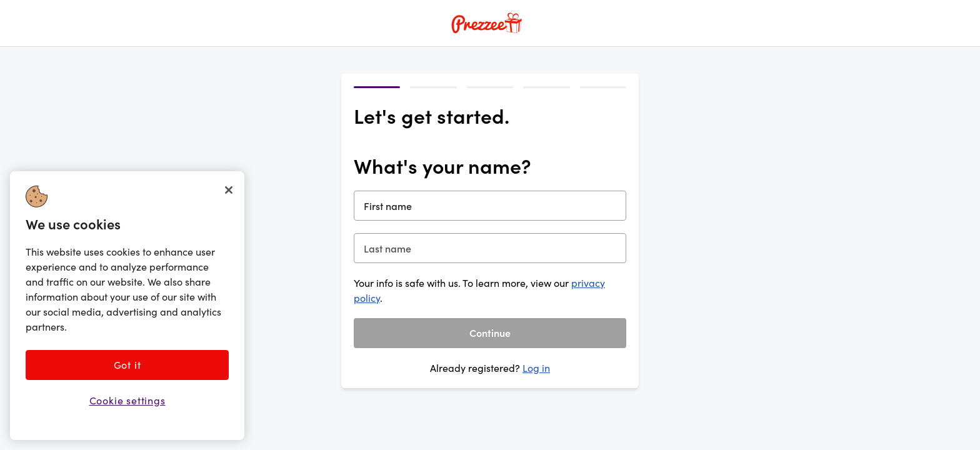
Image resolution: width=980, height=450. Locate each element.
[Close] (229, 190)
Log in (536, 368)
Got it (127, 365)
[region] (127, 306)
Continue (490, 332)
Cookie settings (127, 400)
